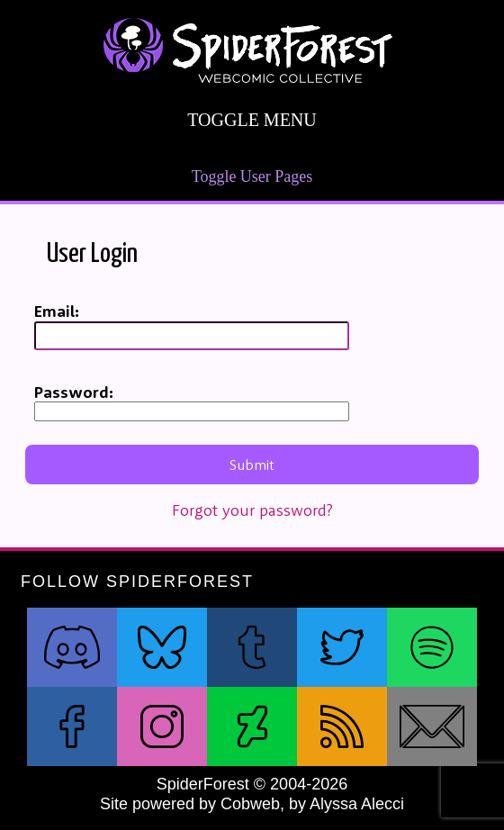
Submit (252, 465)
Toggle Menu (252, 120)
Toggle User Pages (252, 176)
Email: (57, 311)
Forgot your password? (252, 510)
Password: (74, 392)
